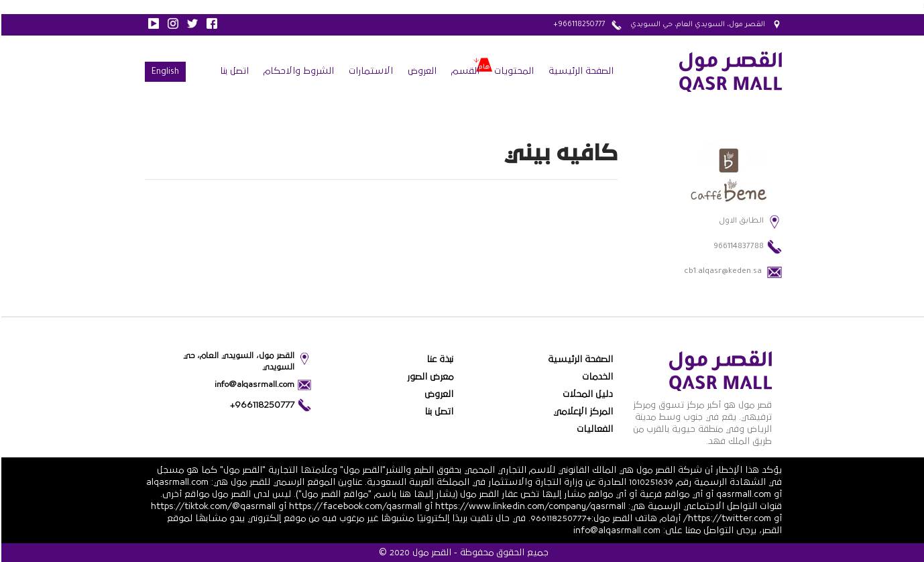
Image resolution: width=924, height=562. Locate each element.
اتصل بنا (233, 71)
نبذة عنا (439, 359)
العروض (421, 71)
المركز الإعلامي (582, 412)
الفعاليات (593, 429)
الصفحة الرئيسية (580, 71)
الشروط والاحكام (297, 71)
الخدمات (596, 377)
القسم (464, 71)
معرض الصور (429, 377)
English (164, 72)
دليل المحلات (586, 394)
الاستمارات (369, 71)
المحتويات (513, 71)
